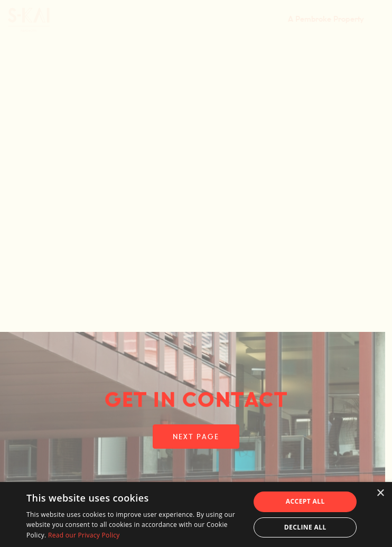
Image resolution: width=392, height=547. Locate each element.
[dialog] (196, 514)
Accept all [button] (305, 501)
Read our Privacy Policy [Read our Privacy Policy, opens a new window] (84, 535)
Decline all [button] (305, 527)
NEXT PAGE (196, 437)
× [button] (380, 493)
